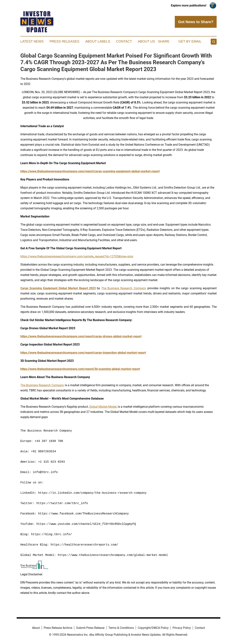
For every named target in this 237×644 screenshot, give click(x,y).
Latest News (32, 41)
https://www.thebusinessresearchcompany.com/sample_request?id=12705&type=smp (77, 256)
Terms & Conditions (121, 628)
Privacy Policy (182, 628)
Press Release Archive (58, 628)
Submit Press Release (90, 628)
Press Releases (64, 41)
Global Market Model (103, 407)
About (36, 628)
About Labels (98, 41)
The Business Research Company (124, 288)
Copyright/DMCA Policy (153, 628)
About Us (146, 41)
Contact (124, 41)
